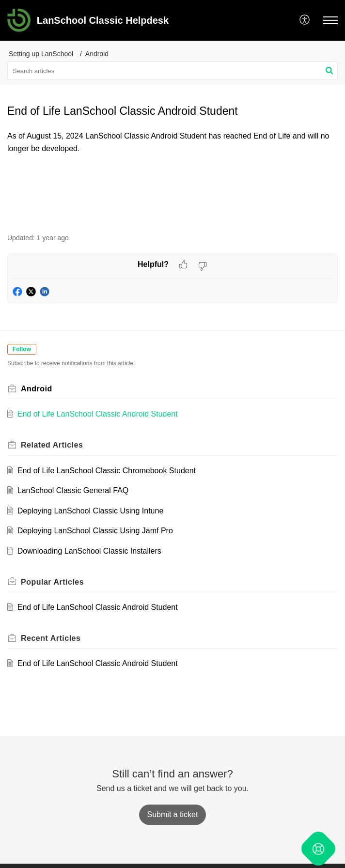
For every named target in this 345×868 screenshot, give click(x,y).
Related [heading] (52, 445)
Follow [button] (22, 349)
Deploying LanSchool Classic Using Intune (91, 511)
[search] (172, 71)
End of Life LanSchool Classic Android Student (98, 414)
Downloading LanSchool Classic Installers (89, 551)
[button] (305, 20)
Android (97, 54)
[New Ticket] (173, 814)
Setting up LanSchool (41, 54)
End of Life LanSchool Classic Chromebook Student (107, 471)
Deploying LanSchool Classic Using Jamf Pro (95, 531)
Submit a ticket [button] (173, 814)
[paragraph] (172, 142)
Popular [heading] (52, 582)
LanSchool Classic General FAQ (73, 490)
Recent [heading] (51, 638)
